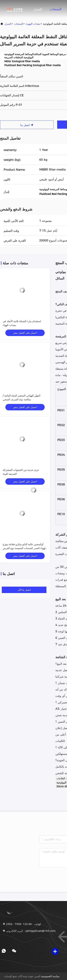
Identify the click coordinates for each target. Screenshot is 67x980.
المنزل (38, 9)
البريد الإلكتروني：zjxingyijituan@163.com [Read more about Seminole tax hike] (29, 931)
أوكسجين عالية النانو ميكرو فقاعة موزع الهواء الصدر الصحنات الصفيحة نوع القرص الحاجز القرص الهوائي (24, 548)
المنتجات (56, 9)
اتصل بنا (27, 125)
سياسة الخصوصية (50, 976)
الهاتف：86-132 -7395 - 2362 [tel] (22, 924)
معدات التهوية (33, 24)
